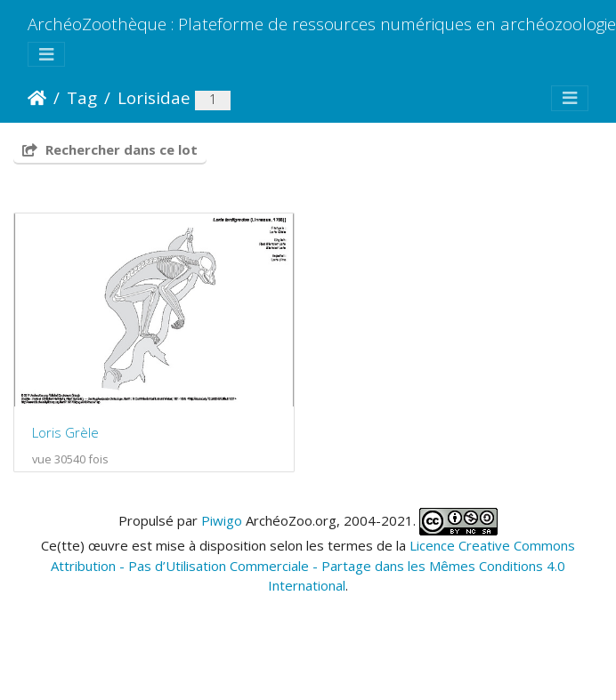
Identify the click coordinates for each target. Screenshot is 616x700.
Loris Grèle (65, 445)
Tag (82, 97)
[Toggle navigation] (46, 55)
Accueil (37, 98)
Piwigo (222, 533)
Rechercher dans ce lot (110, 149)
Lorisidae (154, 97)
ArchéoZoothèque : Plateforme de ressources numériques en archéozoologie (322, 24)
